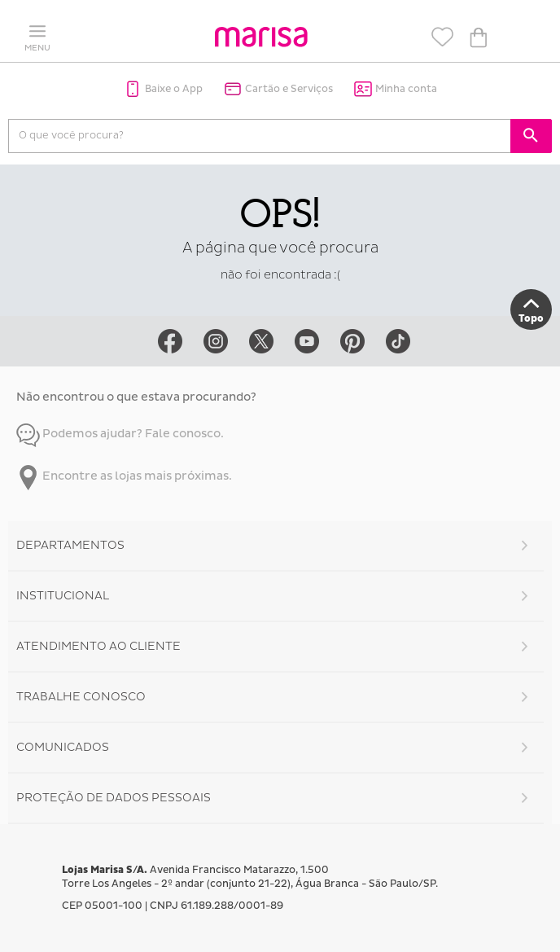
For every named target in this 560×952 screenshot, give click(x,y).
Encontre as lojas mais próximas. (124, 476)
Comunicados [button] (63, 747)
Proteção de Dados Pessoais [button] (114, 798)
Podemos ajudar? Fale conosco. (120, 434)
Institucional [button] (63, 596)
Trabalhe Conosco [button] (81, 697)
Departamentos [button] (70, 545)
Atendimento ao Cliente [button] (98, 646)
